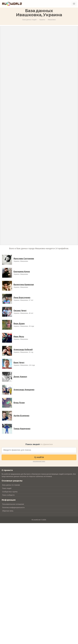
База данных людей (29, 20)
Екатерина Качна (22, 272)
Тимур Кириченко (22, 429)
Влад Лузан (19, 403)
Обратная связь (8, 511)
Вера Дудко (19, 324)
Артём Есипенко (21, 416)
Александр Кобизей (23, 350)
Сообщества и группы (10, 492)
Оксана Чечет (20, 311)
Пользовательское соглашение (13, 504)
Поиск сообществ (8, 495)
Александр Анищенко (24, 390)
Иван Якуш (19, 337)
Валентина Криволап (24, 285)
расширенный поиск (39, 461)
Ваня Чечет (19, 363)
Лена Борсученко (22, 298)
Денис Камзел (20, 377)
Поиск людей (7, 488)
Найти (39, 457)
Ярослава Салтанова (24, 259)
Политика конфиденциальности (13, 508)
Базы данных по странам (11, 485)
